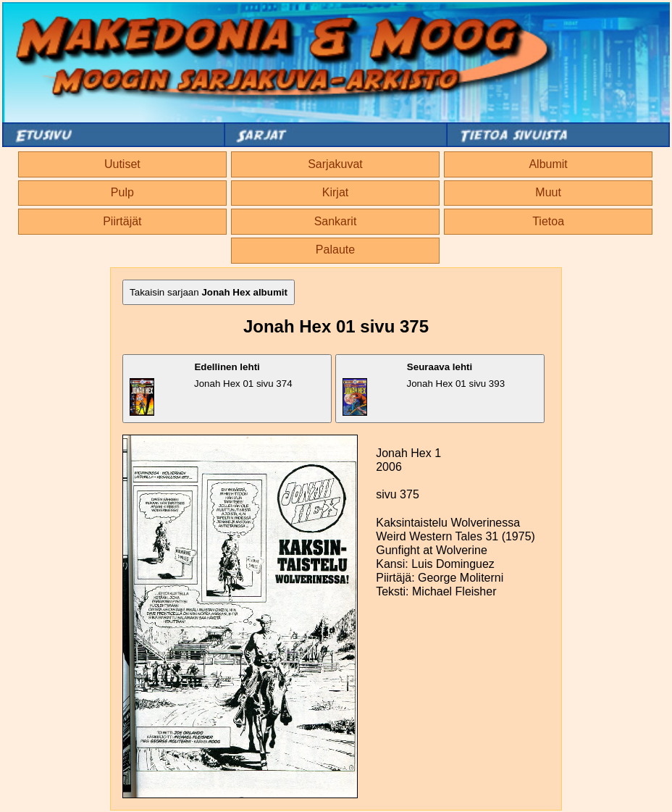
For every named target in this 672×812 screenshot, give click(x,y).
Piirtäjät (122, 221)
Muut (548, 192)
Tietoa (548, 221)
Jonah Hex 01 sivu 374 (211, 389)
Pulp (122, 192)
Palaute (335, 250)
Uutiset (122, 164)
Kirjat (335, 192)
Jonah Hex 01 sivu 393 (424, 389)
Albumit (548, 164)
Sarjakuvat (335, 164)
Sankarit (336, 221)
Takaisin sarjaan (209, 292)
